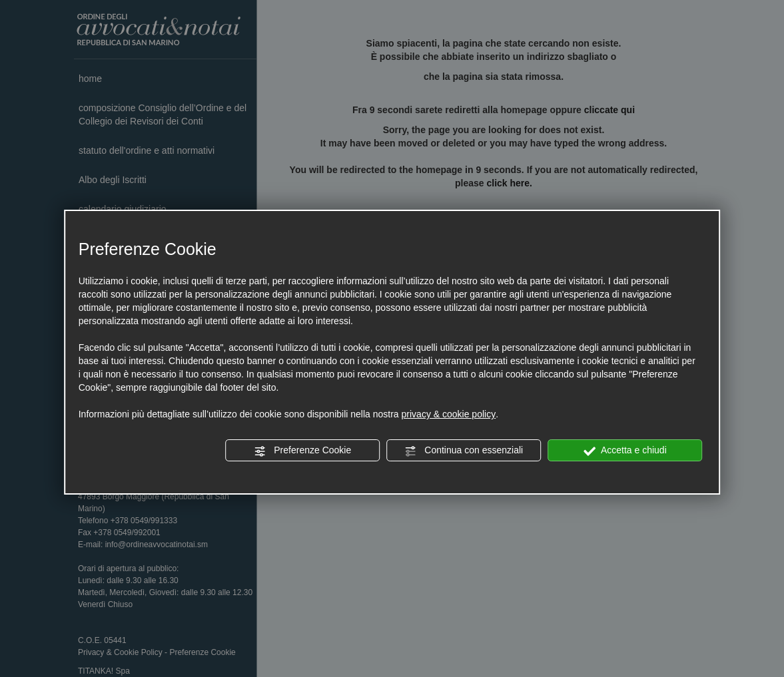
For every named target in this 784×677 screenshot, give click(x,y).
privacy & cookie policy (449, 414)
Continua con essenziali (464, 451)
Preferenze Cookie (302, 451)
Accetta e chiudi (625, 451)
